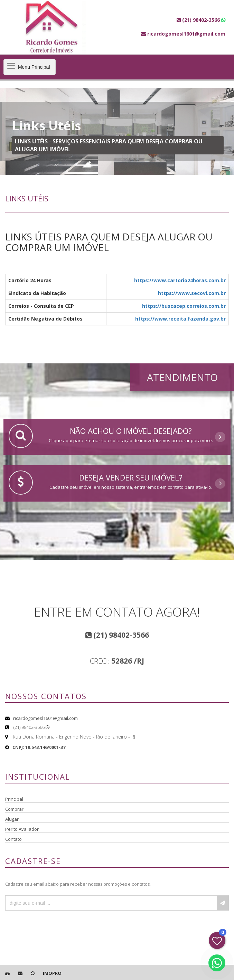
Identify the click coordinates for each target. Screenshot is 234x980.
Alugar (12, 819)
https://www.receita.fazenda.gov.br (180, 319)
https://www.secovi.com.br (192, 293)
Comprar (14, 809)
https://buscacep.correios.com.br (184, 306)
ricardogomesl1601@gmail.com (45, 718)
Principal (14, 799)
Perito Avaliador (22, 829)
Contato (13, 839)
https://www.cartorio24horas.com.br (180, 280)
